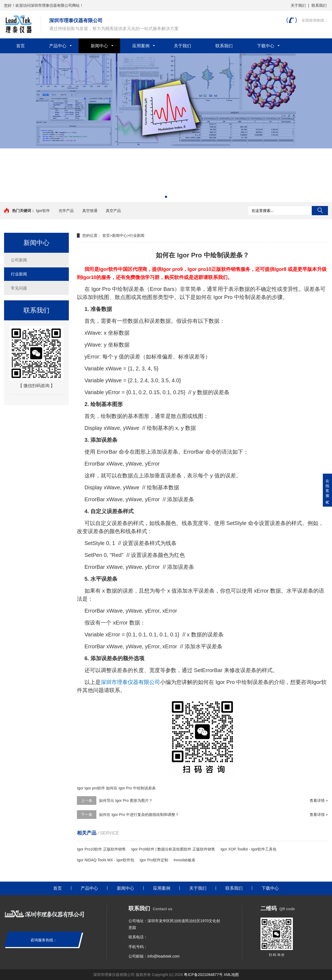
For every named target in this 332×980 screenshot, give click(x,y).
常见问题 (19, 288)
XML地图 (231, 975)
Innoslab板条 (184, 860)
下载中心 (266, 46)
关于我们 (298, 5)
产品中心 (58, 46)
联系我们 (319, 5)
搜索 (320, 211)
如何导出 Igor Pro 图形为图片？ (126, 800)
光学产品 (66, 211)
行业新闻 (19, 274)
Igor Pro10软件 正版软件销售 (101, 849)
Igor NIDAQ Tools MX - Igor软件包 (106, 860)
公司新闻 (19, 260)
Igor (80, 788)
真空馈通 (90, 211)
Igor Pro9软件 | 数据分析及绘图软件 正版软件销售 (173, 849)
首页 (21, 46)
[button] (166, 197)
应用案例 (141, 46)
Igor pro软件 (95, 788)
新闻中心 (99, 46)
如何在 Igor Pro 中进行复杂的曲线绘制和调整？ (139, 815)
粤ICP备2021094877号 (203, 975)
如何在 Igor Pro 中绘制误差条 (131, 788)
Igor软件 (43, 211)
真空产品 (113, 211)
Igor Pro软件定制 (154, 860)
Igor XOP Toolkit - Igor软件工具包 (248, 849)
